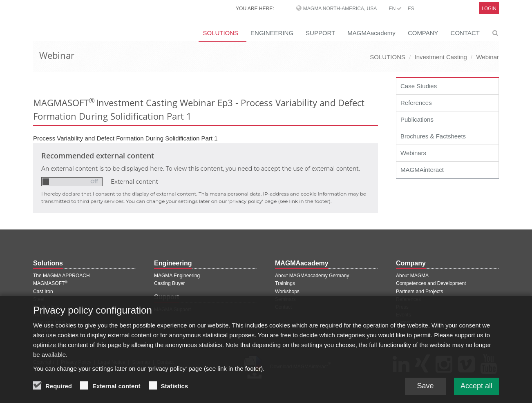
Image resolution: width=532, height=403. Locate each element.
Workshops (287, 292)
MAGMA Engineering (177, 276)
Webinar (487, 57)
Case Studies (419, 86)
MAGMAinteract (422, 170)
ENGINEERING (272, 33)
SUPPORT (320, 33)
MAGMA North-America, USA (340, 9)
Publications (417, 119)
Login (489, 8)
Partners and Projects (419, 292)
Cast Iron (43, 292)
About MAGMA (412, 276)
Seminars (285, 299)
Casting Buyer (169, 283)
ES (411, 9)
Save (425, 390)
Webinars (413, 153)
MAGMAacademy (371, 33)
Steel (39, 299)
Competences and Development (431, 283)
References (416, 103)
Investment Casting (440, 57)
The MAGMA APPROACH (61, 276)
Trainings (285, 283)
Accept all (476, 390)
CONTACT (465, 33)
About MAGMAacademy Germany (312, 276)
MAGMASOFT (50, 283)
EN (395, 9)
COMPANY (423, 33)
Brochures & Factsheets (433, 136)
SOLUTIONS (220, 33)
